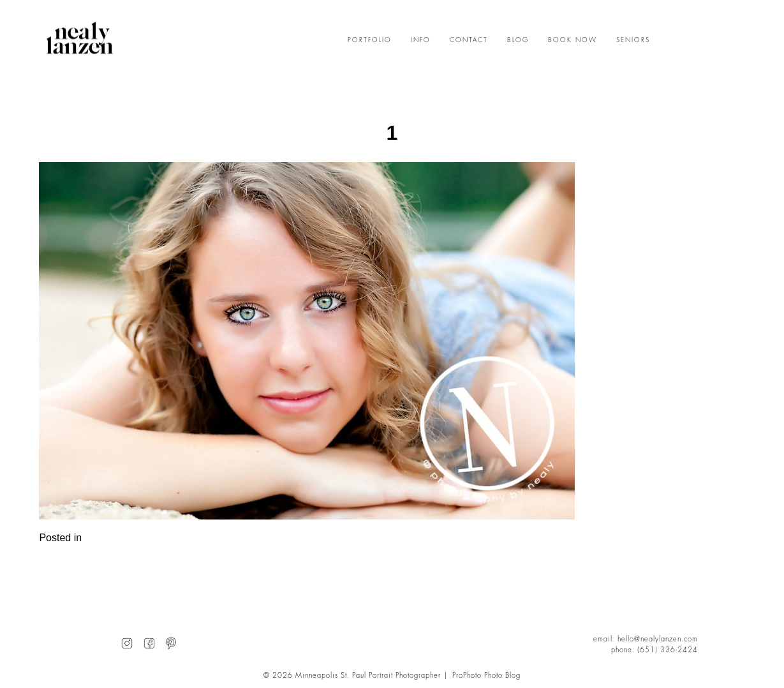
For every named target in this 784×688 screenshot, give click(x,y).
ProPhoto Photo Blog (486, 676)
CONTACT (469, 40)
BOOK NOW (573, 40)
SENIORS (633, 40)
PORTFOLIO (370, 40)
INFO (421, 40)
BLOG (518, 40)
